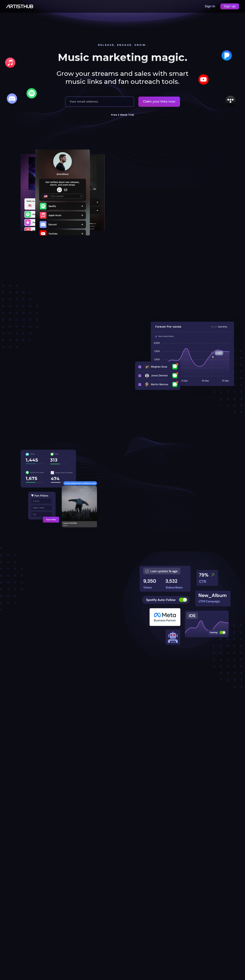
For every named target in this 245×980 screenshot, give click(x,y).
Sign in (210, 6)
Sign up (230, 6)
